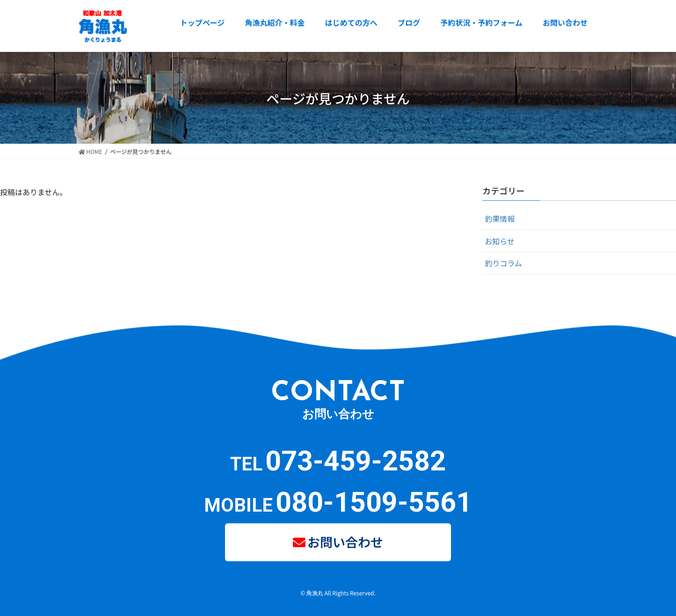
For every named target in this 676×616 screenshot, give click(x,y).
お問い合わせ (345, 542)
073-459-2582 (356, 461)
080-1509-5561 (374, 502)
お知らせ (500, 241)
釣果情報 (500, 219)
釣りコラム (503, 263)
